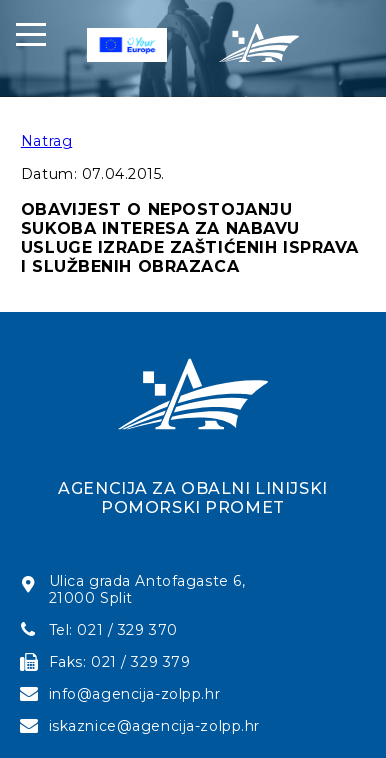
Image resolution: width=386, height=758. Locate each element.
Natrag (46, 141)
